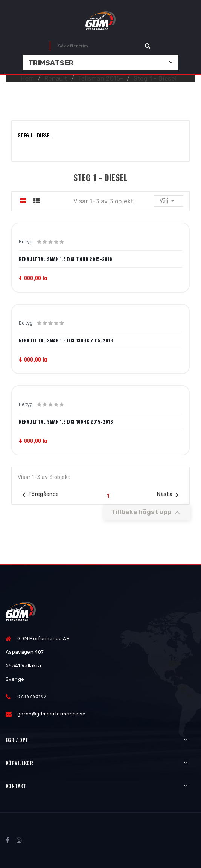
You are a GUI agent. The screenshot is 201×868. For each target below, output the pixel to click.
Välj (168, 201)
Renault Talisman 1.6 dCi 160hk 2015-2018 (66, 422)
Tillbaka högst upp (146, 513)
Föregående (39, 495)
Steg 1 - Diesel (35, 135)
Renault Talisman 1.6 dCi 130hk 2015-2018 (66, 340)
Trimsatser (51, 63)
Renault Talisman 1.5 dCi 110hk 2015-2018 (65, 259)
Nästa (169, 495)
